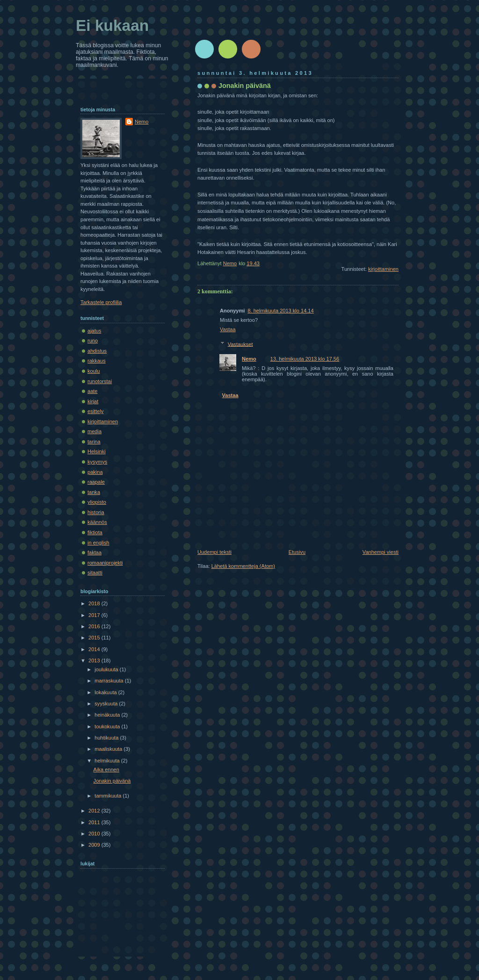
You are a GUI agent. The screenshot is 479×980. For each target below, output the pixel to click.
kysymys (97, 462)
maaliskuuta (109, 749)
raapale (96, 482)
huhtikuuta (107, 738)
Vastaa (228, 329)
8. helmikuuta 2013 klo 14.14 (280, 311)
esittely (95, 411)
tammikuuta (109, 796)
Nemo (249, 359)
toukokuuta (108, 726)
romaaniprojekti (105, 563)
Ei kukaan (112, 25)
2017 (95, 615)
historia (96, 512)
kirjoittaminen (383, 269)
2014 (95, 649)
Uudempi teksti (214, 552)
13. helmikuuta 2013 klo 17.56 (305, 359)
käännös (97, 522)
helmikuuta (108, 761)
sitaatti (95, 573)
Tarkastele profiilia (101, 302)
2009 (95, 845)
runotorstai (100, 381)
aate (93, 391)
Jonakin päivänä (112, 781)
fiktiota (95, 532)
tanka (94, 492)
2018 (95, 603)
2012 (95, 811)
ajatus (94, 331)
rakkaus (97, 361)
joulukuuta (107, 669)
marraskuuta (109, 681)
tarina (94, 442)
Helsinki (97, 451)
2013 (95, 661)
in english (98, 543)
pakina (95, 472)
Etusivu (297, 552)
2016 (95, 626)
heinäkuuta (108, 715)
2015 (95, 638)
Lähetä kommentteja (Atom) (243, 566)
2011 (95, 822)
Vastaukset (240, 344)
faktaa (94, 552)
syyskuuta (107, 704)
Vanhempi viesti (381, 552)
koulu (94, 371)
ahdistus (97, 351)
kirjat (93, 401)
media (94, 431)
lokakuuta (106, 692)
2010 (95, 834)
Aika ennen (106, 769)
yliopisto (97, 502)
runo (93, 341)
